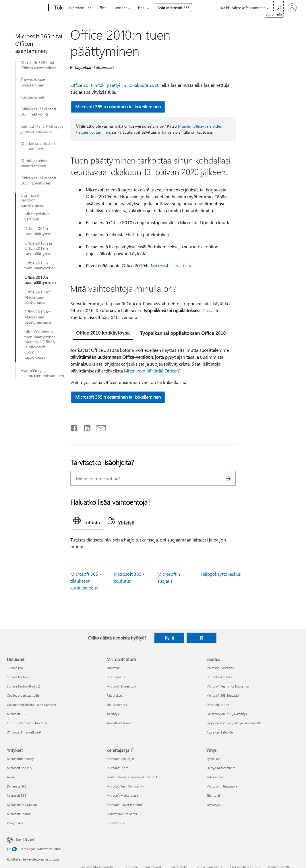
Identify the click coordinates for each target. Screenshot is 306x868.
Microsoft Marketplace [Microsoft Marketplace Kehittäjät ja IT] (122, 795)
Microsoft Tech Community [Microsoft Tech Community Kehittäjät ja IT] (125, 786)
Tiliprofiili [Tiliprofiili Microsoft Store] (113, 668)
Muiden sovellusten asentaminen (38, 146)
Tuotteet (122, 8)
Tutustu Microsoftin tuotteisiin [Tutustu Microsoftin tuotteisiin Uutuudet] (28, 723)
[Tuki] (58, 8)
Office (103, 8)
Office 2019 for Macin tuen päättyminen (38, 297)
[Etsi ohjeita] (278, 7)
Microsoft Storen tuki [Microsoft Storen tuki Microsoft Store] (121, 686)
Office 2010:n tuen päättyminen (40, 280)
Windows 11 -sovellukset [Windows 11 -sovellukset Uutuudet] (24, 732)
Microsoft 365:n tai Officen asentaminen (39, 65)
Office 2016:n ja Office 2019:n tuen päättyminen (40, 248)
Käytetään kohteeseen (94, 67)
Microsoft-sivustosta (171, 265)
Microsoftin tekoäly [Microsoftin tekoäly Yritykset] (20, 759)
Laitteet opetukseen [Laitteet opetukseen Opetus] (220, 677)
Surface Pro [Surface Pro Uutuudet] (15, 668)
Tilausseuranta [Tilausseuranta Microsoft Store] (117, 705)
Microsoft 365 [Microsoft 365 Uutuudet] (17, 714)
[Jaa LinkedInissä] (85, 427)
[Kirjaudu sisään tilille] (292, 8)
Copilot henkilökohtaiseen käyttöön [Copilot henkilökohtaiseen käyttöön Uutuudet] (31, 705)
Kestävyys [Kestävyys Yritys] (213, 805)
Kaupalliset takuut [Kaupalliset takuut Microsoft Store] (119, 723)
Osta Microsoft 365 (177, 8)
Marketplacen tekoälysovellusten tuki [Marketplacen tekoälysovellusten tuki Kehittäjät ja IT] (132, 777)
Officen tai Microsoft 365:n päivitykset (38, 180)
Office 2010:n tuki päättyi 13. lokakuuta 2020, (115, 85)
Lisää (144, 8)
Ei (202, 638)
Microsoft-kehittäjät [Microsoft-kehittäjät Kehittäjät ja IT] (120, 759)
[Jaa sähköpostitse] (98, 427)
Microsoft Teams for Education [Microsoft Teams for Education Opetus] (228, 686)
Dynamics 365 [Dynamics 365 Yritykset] (17, 786)
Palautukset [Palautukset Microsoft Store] (115, 695)
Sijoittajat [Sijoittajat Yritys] (213, 795)
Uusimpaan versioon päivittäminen (33, 200)
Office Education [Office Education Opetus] (218, 705)
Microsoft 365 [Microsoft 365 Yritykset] (17, 795)
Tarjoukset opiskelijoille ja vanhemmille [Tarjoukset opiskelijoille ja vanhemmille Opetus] (234, 723)
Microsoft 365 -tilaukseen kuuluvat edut (86, 581)
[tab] (103, 334)
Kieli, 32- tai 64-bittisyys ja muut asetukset (42, 129)
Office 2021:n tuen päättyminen (40, 231)
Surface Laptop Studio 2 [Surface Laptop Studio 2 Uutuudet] (23, 686)
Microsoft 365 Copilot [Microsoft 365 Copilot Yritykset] (22, 805)
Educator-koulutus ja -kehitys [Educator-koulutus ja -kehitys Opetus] (227, 714)
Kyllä (169, 638)
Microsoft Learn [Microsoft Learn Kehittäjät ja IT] (117, 768)
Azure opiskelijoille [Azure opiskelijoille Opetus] (220, 732)
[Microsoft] (27, 8)
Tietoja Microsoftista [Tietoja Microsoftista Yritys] (221, 768)
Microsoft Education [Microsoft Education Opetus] (220, 668)
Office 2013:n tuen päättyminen (40, 266)
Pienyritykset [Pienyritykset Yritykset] (16, 823)
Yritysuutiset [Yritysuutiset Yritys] (215, 777)
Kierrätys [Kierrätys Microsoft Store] (113, 714)
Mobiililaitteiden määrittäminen (35, 163)
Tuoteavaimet (33, 97)
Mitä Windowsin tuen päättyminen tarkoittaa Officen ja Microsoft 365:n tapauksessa (40, 344)
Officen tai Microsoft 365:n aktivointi (38, 112)
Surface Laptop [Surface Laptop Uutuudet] (17, 677)
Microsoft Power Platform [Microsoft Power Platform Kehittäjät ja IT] (124, 805)
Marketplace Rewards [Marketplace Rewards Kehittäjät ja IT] (122, 814)
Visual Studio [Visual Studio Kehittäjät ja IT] (116, 823)
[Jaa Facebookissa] (74, 427)
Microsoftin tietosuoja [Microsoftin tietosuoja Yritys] (222, 786)
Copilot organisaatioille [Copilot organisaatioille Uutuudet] (23, 695)
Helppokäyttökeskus (221, 574)
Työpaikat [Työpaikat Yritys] (213, 759)
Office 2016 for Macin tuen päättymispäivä (38, 317)
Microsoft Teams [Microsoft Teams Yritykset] (19, 814)
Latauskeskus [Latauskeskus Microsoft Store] (116, 677)
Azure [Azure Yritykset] (11, 777)
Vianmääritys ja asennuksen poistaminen (42, 373)
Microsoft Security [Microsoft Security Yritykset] (20, 768)
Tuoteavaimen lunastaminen (33, 82)
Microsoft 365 (80, 8)
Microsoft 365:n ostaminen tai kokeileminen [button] (118, 106)
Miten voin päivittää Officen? (152, 371)
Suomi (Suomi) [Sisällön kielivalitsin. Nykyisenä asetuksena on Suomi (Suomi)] (25, 839)
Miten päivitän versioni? (37, 216)
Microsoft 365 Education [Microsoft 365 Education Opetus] (223, 695)
